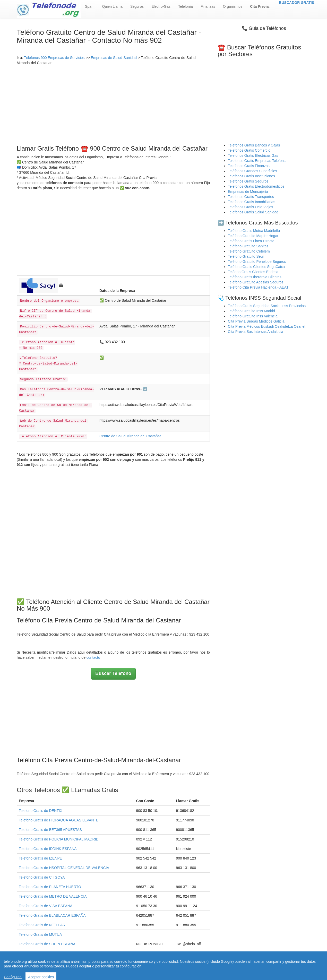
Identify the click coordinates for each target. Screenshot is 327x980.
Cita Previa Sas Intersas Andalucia (256, 332)
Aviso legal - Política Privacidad (171, 967)
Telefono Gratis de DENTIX (41, 811)
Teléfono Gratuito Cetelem (249, 251)
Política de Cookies (215, 967)
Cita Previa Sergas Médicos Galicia (256, 321)
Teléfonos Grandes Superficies (252, 171)
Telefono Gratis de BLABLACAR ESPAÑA (52, 915)
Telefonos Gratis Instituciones (251, 176)
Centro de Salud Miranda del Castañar (130, 436)
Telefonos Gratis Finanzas (249, 166)
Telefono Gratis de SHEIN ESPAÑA (47, 944)
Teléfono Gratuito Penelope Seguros (257, 262)
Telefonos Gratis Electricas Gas (253, 155)
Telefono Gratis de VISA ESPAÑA (46, 906)
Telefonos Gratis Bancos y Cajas (254, 145)
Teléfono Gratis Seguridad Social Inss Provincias (267, 306)
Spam (90, 6)
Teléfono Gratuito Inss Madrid (251, 311)
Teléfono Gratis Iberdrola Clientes (255, 277)
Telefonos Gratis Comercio (249, 150)
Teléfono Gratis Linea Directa (251, 241)
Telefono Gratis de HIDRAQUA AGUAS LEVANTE (59, 820)
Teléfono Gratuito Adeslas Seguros (256, 282)
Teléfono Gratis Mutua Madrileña (254, 231)
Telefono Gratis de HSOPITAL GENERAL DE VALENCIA (64, 868)
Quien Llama (112, 6)
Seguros (137, 6)
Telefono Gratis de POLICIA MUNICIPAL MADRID (59, 839)
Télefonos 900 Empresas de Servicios (54, 58)
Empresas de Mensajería (248, 192)
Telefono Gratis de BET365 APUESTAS (50, 830)
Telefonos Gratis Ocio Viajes (251, 207)
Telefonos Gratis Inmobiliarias (252, 202)
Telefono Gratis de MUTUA (40, 934)
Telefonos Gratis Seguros (248, 181)
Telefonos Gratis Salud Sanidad (253, 212)
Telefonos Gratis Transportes (251, 197)
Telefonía (186, 6)
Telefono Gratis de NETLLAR (42, 925)
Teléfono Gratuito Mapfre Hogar (253, 236)
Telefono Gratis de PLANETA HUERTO (50, 887)
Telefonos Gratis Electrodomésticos (256, 186)
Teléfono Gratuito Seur (246, 256)
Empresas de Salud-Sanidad (114, 58)
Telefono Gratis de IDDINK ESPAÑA (48, 849)
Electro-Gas (161, 6)
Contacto (240, 967)
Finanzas (208, 6)
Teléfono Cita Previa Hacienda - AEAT (258, 287)
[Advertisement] (113, 104)
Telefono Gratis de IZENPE (40, 858)
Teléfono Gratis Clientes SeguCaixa (256, 267)
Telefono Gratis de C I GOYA (42, 877)
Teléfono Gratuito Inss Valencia (253, 316)
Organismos (233, 6)
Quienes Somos (131, 967)
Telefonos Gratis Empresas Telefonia (257, 161)
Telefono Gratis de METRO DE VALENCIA (53, 896)
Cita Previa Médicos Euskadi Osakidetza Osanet (267, 326)
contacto (93, 657)
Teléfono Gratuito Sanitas (248, 246)
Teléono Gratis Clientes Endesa (253, 272)
